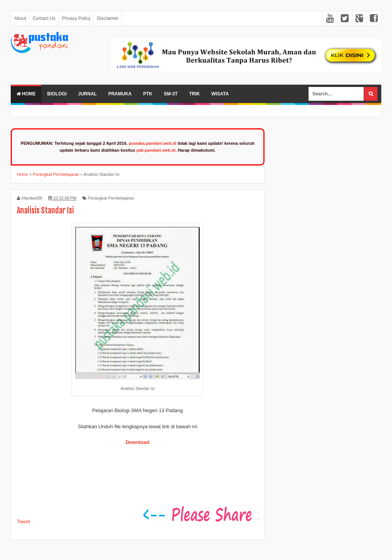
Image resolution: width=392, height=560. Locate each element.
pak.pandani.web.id (156, 150)
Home (26, 94)
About (20, 18)
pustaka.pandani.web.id (153, 143)
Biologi (57, 94)
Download (137, 442)
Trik (194, 94)
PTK (148, 94)
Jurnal (87, 94)
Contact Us (44, 18)
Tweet (24, 522)
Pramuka (120, 94)
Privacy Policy (76, 18)
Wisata (220, 94)
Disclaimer (108, 18)
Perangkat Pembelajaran (111, 198)
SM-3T (171, 94)
